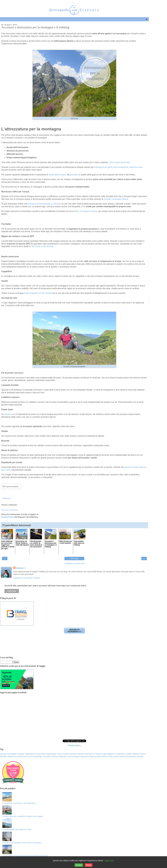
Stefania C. (21, 568)
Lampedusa (120, 754)
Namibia (3, 756)
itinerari (104, 756)
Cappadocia (30, 754)
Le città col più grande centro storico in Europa (22, 843)
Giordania (73, 754)
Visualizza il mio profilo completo (27, 578)
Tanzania (47, 756)
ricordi (115, 756)
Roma (24, 756)
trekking (140, 756)
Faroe (59, 754)
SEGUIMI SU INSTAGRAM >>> (74, 630)
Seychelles (38, 756)
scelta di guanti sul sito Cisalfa (38, 293)
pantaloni (74, 175)
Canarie (21, 754)
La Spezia (97, 754)
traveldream (131, 756)
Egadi (49, 754)
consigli (97, 756)
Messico (143, 754)
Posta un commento (10, 510)
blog (92, 756)
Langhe (129, 754)
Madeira (136, 754)
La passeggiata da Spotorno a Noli (17, 829)
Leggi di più (109, 861)
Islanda (80, 754)
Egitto (54, 754)
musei (110, 756)
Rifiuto (89, 865)
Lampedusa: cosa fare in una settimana (19, 803)
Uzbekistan (62, 756)
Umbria (54, 756)
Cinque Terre (40, 754)
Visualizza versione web (74, 563)
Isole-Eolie (88, 754)
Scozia (30, 756)
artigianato (85, 756)
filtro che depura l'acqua (86, 211)
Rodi (19, 756)
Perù (15, 756)
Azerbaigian (12, 754)
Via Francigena (74, 756)
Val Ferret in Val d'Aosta (42, 246)
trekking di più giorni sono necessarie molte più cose (118, 167)
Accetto (79, 865)
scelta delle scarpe (57, 175)
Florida (65, 754)
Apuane (3, 754)
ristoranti (122, 756)
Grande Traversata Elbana (116, 199)
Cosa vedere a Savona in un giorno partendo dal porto (25, 856)
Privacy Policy (8, 517)
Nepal (10, 756)
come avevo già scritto (119, 162)
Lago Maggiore (108, 754)
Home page (74, 559)
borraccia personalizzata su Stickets (44, 204)
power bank (10, 414)
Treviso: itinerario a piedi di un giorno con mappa (23, 816)
